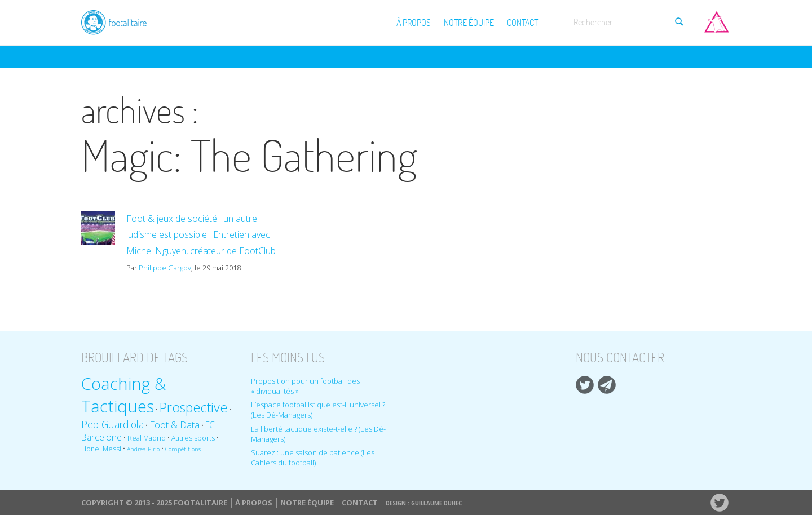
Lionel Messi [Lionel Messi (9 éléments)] (101, 449)
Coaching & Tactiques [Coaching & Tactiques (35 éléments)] (123, 395)
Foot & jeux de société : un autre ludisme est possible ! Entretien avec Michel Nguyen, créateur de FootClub (201, 235)
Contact (522, 23)
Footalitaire (121, 21)
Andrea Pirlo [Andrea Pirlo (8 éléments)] (143, 449)
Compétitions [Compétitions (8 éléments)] (183, 449)
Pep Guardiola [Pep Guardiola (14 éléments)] (112, 424)
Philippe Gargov (165, 268)
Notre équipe (469, 23)
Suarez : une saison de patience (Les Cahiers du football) (313, 458)
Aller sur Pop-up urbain (717, 20)
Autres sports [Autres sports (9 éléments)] (193, 438)
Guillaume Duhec (436, 503)
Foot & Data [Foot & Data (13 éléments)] (175, 425)
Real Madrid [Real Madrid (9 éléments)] (147, 438)
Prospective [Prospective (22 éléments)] (193, 407)
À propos (414, 23)
